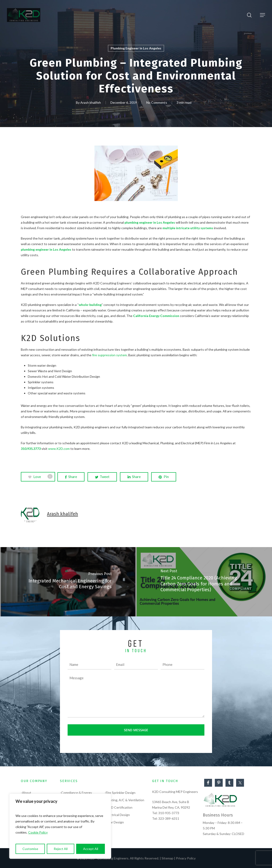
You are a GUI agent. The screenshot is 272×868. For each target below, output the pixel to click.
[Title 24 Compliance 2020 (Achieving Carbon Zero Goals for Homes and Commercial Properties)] (204, 582)
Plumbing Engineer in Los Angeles (136, 48)
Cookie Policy (38, 832)
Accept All (91, 849)
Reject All (61, 849)
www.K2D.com (59, 449)
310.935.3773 (31, 449)
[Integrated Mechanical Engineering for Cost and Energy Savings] (68, 582)
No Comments (157, 102)
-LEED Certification (119, 807)
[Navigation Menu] (263, 15)
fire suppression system (109, 355)
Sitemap (167, 858)
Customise (30, 849)
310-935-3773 (169, 813)
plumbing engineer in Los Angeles (150, 222)
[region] (60, 826)
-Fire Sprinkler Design (120, 793)
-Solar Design (114, 822)
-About (26, 793)
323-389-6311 (169, 818)
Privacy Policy (186, 858)
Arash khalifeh (91, 102)
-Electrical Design (117, 815)
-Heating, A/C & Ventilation (124, 800)
